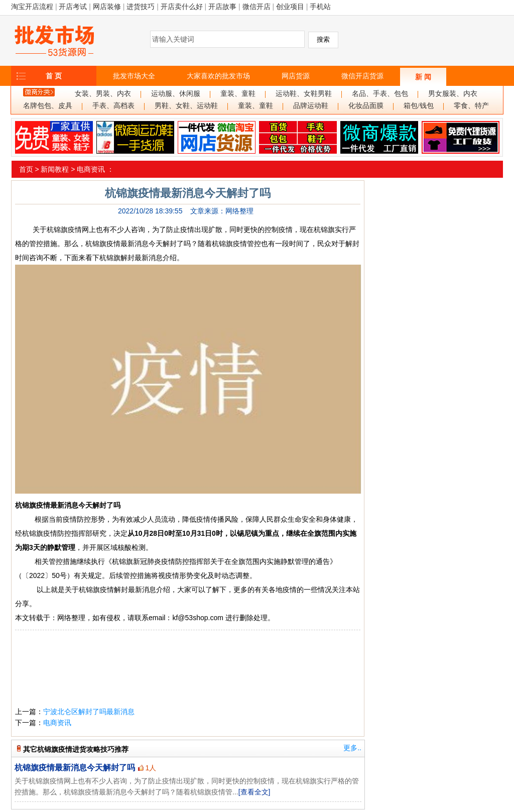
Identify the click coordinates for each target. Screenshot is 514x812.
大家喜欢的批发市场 (218, 76)
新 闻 (423, 77)
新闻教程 (55, 169)
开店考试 (73, 7)
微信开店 (256, 7)
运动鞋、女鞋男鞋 (304, 94)
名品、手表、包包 (380, 94)
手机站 (320, 7)
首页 (26, 169)
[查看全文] (254, 792)
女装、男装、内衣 (103, 94)
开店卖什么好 (182, 7)
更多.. (352, 748)
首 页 (54, 76)
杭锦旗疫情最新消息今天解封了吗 (75, 768)
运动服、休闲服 (176, 94)
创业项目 (290, 7)
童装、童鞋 (238, 94)
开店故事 (222, 7)
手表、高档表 (113, 106)
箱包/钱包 (419, 106)
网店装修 (107, 7)
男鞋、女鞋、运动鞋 (186, 106)
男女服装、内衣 (453, 94)
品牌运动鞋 (311, 106)
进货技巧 (141, 7)
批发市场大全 (134, 76)
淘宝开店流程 (32, 7)
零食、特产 (471, 106)
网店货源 (296, 76)
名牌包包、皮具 (48, 106)
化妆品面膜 (366, 106)
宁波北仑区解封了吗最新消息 (89, 712)
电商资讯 (91, 169)
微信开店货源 (362, 76)
